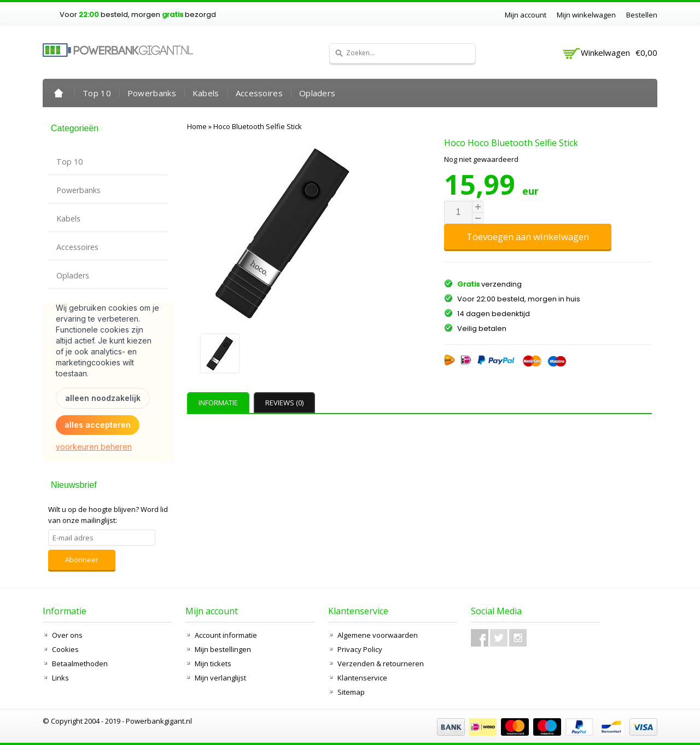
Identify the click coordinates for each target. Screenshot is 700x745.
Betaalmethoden (80, 663)
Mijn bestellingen (223, 649)
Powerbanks (152, 93)
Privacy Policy (360, 649)
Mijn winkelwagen (586, 15)
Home (59, 93)
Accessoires (259, 93)
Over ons (67, 635)
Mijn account (526, 15)
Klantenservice (362, 678)
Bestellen (642, 15)
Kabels (206, 93)
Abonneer (82, 560)
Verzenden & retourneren (381, 663)
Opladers (317, 93)
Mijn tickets (213, 663)
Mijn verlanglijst (220, 678)
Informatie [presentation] (218, 403)
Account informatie (226, 635)
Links (60, 678)
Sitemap (351, 692)
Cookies (65, 649)
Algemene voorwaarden (378, 635)
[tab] (220, 403)
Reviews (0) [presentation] (284, 403)
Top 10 (97, 93)
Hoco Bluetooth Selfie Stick (258, 126)
